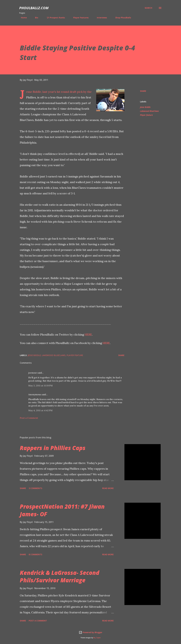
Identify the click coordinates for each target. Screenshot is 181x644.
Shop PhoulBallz (121, 18)
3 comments (35, 488)
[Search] (148, 8)
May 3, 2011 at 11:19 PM (40, 386)
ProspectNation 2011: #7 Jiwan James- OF (62, 510)
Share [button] (143, 91)
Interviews (100, 18)
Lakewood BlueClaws (149, 111)
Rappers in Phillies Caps (53, 448)
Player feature (146, 115)
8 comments (35, 554)
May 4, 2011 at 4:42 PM (40, 410)
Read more (108, 488)
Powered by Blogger (90, 632)
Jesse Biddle (145, 107)
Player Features (79, 18)
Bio (35, 18)
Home (22, 18)
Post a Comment (29, 418)
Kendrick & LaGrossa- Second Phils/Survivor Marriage (60, 576)
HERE (88, 334)
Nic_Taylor (97, 638)
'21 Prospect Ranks (54, 18)
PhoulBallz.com (34, 8)
